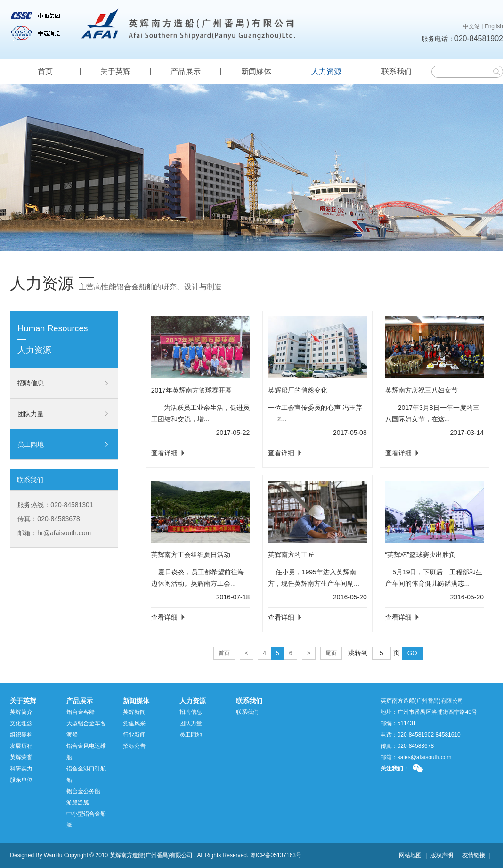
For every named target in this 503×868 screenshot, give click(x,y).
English (494, 26)
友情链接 (474, 855)
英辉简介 (21, 712)
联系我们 (397, 71)
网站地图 (410, 855)
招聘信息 (31, 383)
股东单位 (21, 780)
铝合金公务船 (83, 791)
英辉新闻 (134, 712)
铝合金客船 (81, 712)
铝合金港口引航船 (86, 774)
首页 (45, 71)
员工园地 (31, 444)
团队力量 (31, 414)
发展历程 (21, 746)
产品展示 (186, 71)
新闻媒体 (256, 71)
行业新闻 (134, 735)
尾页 (331, 653)
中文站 (471, 26)
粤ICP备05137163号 (276, 855)
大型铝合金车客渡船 (86, 729)
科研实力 (21, 769)
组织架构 (21, 735)
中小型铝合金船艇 (86, 819)
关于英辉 (115, 71)
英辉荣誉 (21, 757)
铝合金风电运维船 (86, 752)
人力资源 (326, 71)
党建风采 (134, 723)
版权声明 (442, 855)
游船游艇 (78, 802)
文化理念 (21, 723)
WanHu (53, 855)
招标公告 (134, 746)
